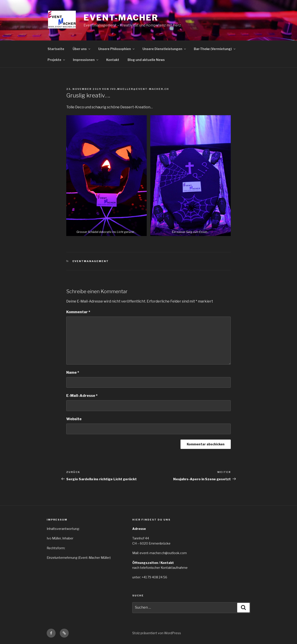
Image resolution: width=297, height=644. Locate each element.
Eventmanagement (91, 261)
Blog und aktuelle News (146, 60)
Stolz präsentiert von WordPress (157, 633)
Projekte (57, 60)
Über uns (82, 49)
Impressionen (86, 60)
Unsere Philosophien (117, 49)
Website (74, 419)
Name (73, 372)
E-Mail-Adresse (82, 396)
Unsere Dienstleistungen (165, 49)
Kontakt (113, 60)
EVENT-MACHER (121, 18)
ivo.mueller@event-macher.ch (139, 89)
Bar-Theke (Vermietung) (215, 49)
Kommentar (78, 312)
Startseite (56, 49)
